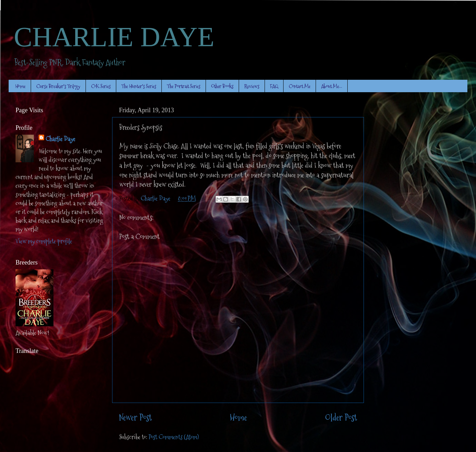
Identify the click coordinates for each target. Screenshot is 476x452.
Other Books (222, 86)
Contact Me (300, 86)
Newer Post (135, 418)
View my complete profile (44, 241)
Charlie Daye (60, 139)
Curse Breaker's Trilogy (58, 86)
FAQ (274, 86)
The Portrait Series (184, 86)
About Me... (332, 86)
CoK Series (101, 86)
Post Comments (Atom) (174, 437)
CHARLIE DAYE (114, 37)
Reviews (252, 86)
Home (20, 86)
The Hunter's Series (139, 86)
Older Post (341, 418)
